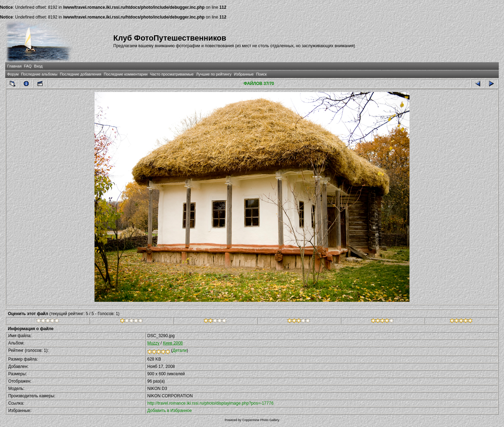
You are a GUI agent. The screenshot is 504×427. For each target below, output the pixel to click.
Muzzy (153, 343)
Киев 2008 (173, 343)
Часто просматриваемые (172, 74)
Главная (14, 66)
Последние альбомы (39, 74)
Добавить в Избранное (170, 411)
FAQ (28, 66)
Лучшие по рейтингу (214, 74)
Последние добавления (80, 74)
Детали (180, 350)
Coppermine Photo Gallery (261, 420)
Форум (13, 74)
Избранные (244, 74)
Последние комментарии (125, 74)
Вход (38, 66)
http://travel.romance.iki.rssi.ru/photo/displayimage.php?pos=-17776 (211, 403)
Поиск (261, 74)
